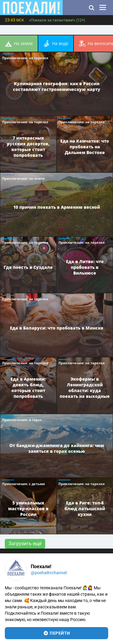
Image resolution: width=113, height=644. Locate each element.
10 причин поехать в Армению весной (57, 207)
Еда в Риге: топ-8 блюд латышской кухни (85, 508)
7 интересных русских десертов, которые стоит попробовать (28, 147)
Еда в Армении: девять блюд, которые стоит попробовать (28, 388)
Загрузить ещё (25, 544)
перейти (56, 633)
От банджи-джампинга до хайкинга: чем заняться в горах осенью (57, 448)
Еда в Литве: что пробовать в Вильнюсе (85, 267)
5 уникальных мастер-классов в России (28, 508)
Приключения (25, 58)
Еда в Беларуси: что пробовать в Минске (57, 328)
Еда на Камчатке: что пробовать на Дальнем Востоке (85, 146)
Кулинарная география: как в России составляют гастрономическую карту (57, 86)
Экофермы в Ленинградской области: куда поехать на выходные (85, 388)
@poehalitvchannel (49, 573)
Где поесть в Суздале (28, 267)
